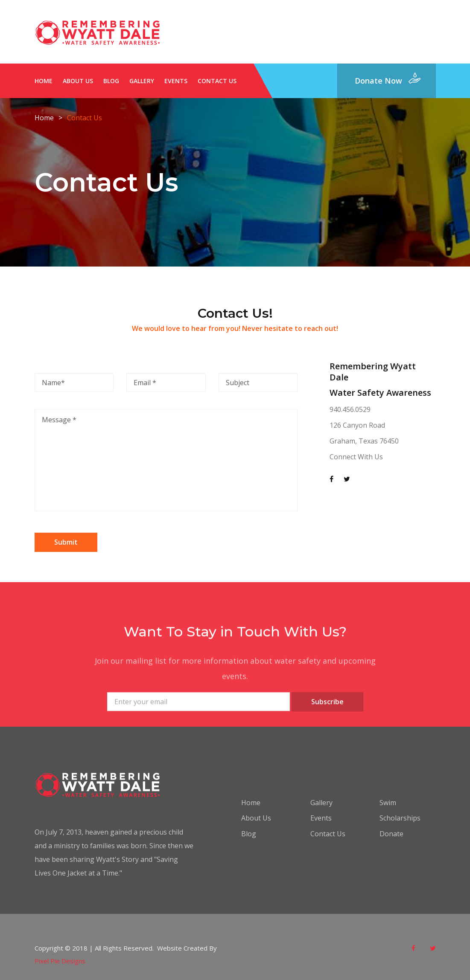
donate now (378, 81)
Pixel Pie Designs (60, 961)
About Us (78, 81)
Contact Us (217, 81)
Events (176, 81)
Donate (391, 834)
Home (44, 81)
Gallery (142, 81)
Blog (111, 81)
